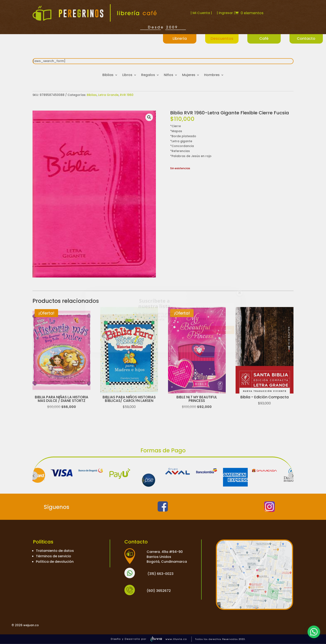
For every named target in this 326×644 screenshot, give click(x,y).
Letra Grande (108, 95)
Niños (169, 75)
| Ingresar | (226, 13)
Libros (127, 75)
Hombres (212, 75)
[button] (149, 117)
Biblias (108, 75)
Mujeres (189, 75)
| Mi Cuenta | (201, 13)
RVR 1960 (127, 95)
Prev (34, 476)
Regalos (148, 75)
